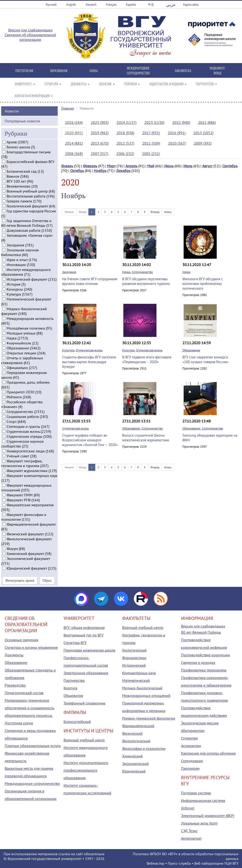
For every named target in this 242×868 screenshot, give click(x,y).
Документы (14, 655)
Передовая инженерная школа (89, 650)
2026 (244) (74, 122)
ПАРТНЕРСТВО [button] (206, 84)
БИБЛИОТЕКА (183, 71)
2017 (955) (151, 133)
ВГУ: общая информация (84, 627)
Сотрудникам (192, 761)
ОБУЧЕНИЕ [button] (107, 84)
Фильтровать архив (20, 580)
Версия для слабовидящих (30, 30)
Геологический (134, 650)
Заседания (69, 272)
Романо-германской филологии (149, 718)
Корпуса (70, 688)
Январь (67, 166)
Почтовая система (196, 793)
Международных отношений (146, 696)
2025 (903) (100, 122)
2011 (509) (151, 143)
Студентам (189, 738)
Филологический (136, 741)
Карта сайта (191, 5)
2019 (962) (100, 133)
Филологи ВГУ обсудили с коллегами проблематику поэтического (203, 284)
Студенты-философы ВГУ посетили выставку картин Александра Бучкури (89, 362)
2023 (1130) (154, 122)
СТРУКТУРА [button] (53, 84)
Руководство (15, 685)
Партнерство (74, 680)
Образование (191, 350)
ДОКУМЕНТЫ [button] (80, 84)
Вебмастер (156, 863)
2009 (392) (203, 143)
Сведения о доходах (198, 662)
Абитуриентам (193, 730)
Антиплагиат (191, 838)
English (71, 5)
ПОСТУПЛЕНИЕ (24, 71)
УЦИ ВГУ (231, 863)
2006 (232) (125, 154)
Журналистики (134, 658)
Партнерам (190, 768)
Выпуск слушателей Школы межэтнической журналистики (146, 438)
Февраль (90, 166)
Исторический (134, 665)
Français (111, 5)
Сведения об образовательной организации (30, 37)
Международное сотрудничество (32, 783)
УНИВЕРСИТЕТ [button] (25, 84)
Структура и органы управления (31, 647)
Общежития (73, 696)
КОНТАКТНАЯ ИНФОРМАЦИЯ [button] (34, 96)
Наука (126, 272)
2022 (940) (181, 122)
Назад (82, 212)
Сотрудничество (142, 272)
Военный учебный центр (84, 740)
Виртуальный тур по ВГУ (84, 635)
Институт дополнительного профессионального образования (86, 770)
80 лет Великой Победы (201, 632)
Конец (168, 212)
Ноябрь (100, 171)
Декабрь (123, 171)
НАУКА (94, 71)
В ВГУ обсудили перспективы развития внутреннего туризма (146, 281)
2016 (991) (177, 133)
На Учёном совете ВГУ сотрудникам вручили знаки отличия (90, 281)
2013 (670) (100, 143)
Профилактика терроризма (204, 670)
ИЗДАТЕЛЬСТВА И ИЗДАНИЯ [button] (168, 84)
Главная (68, 108)
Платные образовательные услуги (33, 746)
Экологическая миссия (200, 723)
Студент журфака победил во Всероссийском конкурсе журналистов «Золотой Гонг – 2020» (90, 440)
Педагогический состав (24, 693)
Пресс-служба (179, 863)
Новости (12, 110)
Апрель (131, 166)
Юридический (134, 771)
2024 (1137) (126, 122)
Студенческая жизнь (89, 350)
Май (151, 166)
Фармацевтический (138, 726)
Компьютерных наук (139, 673)
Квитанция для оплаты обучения (208, 753)
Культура (68, 350)
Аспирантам (191, 746)
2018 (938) (125, 133)
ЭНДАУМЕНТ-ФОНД (218, 70)
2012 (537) (125, 143)
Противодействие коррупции (205, 655)
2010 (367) (177, 143)
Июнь (169, 166)
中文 (151, 5)
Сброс (47, 580)
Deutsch (91, 5)
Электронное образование (86, 673)
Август (207, 166)
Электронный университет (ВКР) (208, 816)
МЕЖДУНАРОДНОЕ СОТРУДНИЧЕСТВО (138, 70)
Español (131, 5)
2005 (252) (151, 154)
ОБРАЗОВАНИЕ (59, 71)
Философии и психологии (144, 748)
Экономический (135, 764)
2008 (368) (74, 154)
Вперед (155, 212)
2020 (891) (74, 133)
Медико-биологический (142, 688)
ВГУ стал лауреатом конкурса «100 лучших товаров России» (205, 359)
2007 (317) (99, 154)
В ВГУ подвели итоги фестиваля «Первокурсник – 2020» (147, 359)
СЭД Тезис (189, 831)
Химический (132, 756)
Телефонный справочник (84, 703)
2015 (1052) (203, 133)
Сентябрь (230, 166)
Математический (136, 680)
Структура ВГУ (75, 643)
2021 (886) (207, 122)
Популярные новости (22, 120)
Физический (132, 733)
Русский (51, 5)
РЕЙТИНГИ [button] (132, 84)
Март (111, 166)
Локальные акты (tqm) (199, 823)
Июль (188, 166)
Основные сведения (22, 640)
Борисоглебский (77, 722)
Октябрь (77, 171)
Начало (69, 212)
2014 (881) (74, 143)
